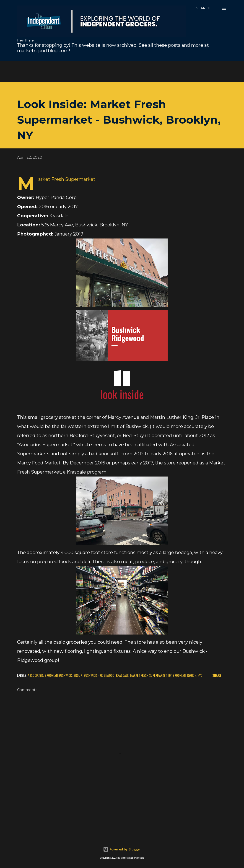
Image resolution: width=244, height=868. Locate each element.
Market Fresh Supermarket (148, 675)
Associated (35, 675)
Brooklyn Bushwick (58, 675)
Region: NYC (195, 675)
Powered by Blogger (122, 849)
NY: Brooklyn (177, 675)
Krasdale (122, 675)
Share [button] (217, 675)
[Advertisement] (111, 71)
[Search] (203, 8)
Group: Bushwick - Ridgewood (94, 675)
